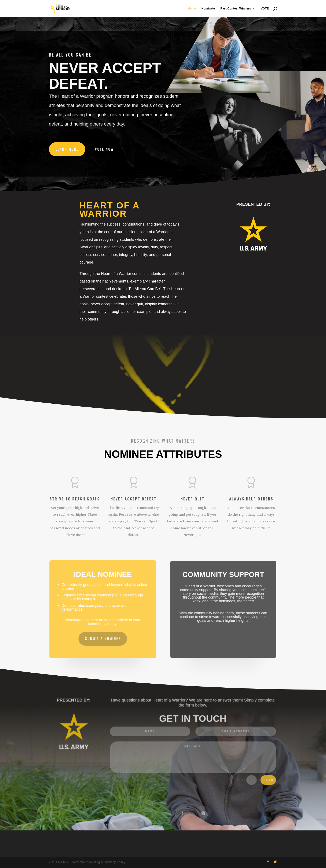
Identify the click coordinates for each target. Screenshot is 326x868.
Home (192, 9)
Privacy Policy (115, 862)
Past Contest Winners (236, 9)
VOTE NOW (105, 149)
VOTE (265, 9)
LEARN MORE (68, 149)
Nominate (208, 9)
